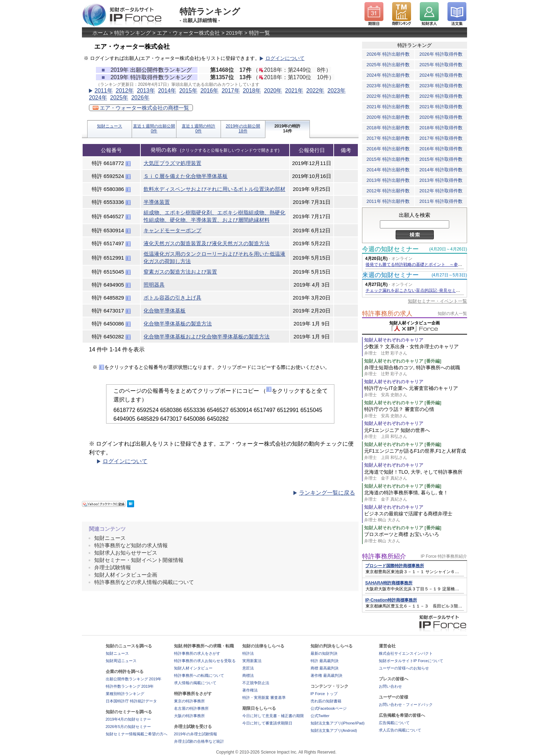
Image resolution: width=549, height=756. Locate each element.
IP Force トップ (324, 694)
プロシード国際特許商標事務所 (395, 566)
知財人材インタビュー (193, 668)
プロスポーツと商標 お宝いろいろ (416, 538)
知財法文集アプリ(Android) (334, 730)
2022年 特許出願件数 (388, 96)
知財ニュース (110, 126)
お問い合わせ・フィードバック (406, 705)
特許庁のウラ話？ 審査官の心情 (416, 413)
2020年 (273, 91)
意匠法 (248, 668)
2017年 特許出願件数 (388, 138)
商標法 (248, 675)
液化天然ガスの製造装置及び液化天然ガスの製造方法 (207, 243)
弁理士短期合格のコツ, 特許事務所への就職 (416, 371)
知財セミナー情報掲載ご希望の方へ (137, 734)
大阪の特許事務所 (189, 716)
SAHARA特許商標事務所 (389, 583)
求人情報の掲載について (195, 683)
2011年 (104, 91)
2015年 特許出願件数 (388, 159)
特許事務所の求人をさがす (197, 653)
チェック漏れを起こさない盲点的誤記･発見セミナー (415, 290)
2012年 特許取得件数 (441, 191)
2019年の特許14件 (288, 129)
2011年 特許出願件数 (388, 201)
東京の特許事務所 (189, 701)
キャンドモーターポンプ (172, 230)
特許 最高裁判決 (325, 661)
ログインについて (285, 58)
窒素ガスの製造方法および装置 (180, 272)
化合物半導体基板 (165, 311)
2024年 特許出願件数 (388, 75)
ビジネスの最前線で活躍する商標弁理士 (416, 517)
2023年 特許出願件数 (388, 86)
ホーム (100, 33)
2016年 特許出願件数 (388, 149)
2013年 (146, 91)
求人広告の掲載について (400, 730)
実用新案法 (252, 661)
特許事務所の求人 (387, 314)
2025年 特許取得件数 (441, 65)
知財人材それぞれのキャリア (394, 340)
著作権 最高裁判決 (326, 675)
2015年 (188, 91)
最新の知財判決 (324, 653)
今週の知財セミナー (390, 249)
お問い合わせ (390, 686)
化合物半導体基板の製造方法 (178, 324)
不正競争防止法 (256, 683)
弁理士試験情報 (113, 567)
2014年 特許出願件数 (388, 170)
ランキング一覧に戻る (327, 493)
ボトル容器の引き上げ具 (172, 298)
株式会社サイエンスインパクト (406, 653)
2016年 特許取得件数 (441, 149)
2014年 (167, 91)
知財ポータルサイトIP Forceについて (411, 661)
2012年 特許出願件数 (388, 191)
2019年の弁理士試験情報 (196, 734)
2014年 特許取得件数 (441, 170)
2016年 (209, 91)
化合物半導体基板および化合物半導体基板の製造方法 (207, 336)
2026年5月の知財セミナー (128, 727)
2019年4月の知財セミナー (128, 719)
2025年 (119, 98)
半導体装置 (157, 202)
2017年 (231, 91)
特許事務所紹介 (384, 556)
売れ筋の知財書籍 (326, 701)
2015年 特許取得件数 (441, 159)
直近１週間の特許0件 (199, 129)
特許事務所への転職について (199, 675)
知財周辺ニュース (121, 661)
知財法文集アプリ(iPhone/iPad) (338, 723)
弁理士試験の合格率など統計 (199, 741)
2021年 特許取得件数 (441, 107)
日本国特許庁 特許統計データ (131, 701)
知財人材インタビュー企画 (126, 575)
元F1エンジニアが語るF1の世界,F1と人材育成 (416, 454)
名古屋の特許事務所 (191, 708)
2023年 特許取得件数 (441, 86)
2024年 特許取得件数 (441, 75)
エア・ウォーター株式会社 (188, 33)
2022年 (315, 91)
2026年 (140, 98)
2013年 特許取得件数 (441, 180)
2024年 (98, 98)
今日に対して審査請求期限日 (267, 723)
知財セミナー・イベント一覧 (437, 301)
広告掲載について (394, 723)
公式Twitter (320, 716)
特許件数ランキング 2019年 (130, 686)
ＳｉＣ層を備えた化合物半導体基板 (186, 176)
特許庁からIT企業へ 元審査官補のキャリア (416, 391)
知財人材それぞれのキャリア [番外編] (403, 361)
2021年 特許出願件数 (388, 107)
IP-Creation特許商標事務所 (391, 600)
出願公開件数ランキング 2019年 (134, 679)
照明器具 (154, 285)
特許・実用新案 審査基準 (264, 697)
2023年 (336, 91)
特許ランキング (133, 33)
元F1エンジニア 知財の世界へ (416, 434)
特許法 (248, 653)
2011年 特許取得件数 (441, 201)
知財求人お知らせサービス (126, 553)
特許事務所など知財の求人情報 (131, 545)
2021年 (294, 91)
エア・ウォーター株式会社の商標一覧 (141, 108)
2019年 (234, 33)
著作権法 (250, 690)
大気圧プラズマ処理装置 (172, 163)
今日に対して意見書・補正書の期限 (273, 716)
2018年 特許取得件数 (441, 128)
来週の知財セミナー (390, 275)
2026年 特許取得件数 (441, 54)
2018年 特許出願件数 (388, 128)
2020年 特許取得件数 (441, 117)
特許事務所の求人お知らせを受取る (205, 661)
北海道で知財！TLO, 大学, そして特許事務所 (416, 475)
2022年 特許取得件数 (441, 96)
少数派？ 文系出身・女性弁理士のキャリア (416, 350)
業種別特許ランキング (125, 694)
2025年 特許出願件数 (388, 65)
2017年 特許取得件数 (441, 138)
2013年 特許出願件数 (388, 180)
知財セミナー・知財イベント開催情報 (139, 560)
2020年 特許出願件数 (388, 117)
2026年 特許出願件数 (388, 54)
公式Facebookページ (329, 708)
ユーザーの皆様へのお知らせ (404, 668)
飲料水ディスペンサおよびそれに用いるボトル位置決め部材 (214, 189)
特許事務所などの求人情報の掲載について (144, 582)
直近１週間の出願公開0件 (154, 129)
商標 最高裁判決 (325, 668)
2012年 (125, 91)
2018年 (252, 91)
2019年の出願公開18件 (243, 129)
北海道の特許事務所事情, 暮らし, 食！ (416, 496)
